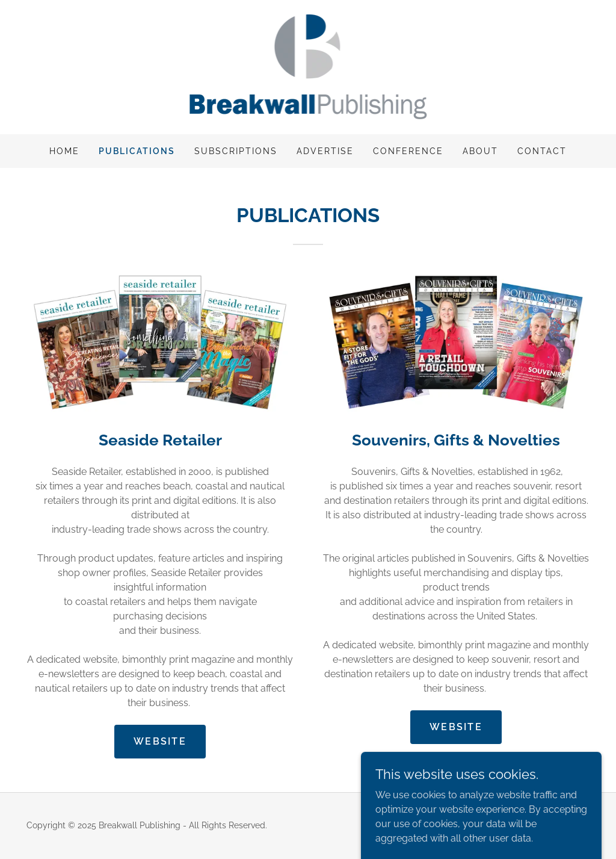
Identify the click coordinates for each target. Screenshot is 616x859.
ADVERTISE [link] (325, 151)
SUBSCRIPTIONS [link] (236, 151)
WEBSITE (160, 741)
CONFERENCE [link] (408, 151)
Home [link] (64, 151)
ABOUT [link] (480, 151)
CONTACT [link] (542, 151)
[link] (308, 67)
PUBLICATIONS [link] (137, 151)
